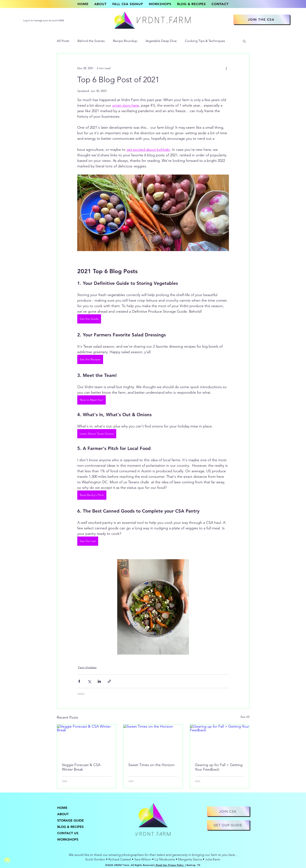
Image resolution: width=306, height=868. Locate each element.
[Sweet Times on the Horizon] (153, 741)
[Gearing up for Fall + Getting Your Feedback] (220, 741)
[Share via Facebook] (79, 681)
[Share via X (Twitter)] (89, 681)
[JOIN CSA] (228, 811)
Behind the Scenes (91, 41)
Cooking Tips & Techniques (205, 41)
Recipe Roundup (125, 41)
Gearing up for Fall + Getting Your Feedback (219, 767)
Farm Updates (87, 667)
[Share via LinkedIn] (99, 681)
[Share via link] (109, 681)
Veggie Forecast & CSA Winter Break (81, 767)
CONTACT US (68, 833)
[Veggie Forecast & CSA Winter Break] (87, 741)
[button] (244, 41)
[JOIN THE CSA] (262, 19)
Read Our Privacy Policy (170, 865)
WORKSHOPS (68, 839)
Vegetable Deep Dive (161, 41)
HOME (62, 808)
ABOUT (63, 814)
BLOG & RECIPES (70, 827)
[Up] (7, 861)
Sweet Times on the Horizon (151, 765)
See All (245, 717)
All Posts (63, 41)
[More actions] (226, 68)
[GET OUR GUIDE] (228, 825)
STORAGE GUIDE (71, 820)
